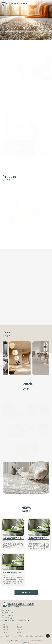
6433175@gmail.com (11, 618)
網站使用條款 (39, 641)
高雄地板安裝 (12, 636)
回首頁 (5, 624)
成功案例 (6, 630)
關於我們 (6, 627)
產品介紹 (20, 627)
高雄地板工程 (39, 636)
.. (44, 641)
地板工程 (31, 636)
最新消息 (20, 630)
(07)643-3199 (9, 613)
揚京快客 (16, 641)
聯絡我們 (20, 632)
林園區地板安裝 (22, 636)
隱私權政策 (31, 641)
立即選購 (42, 180)
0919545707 (11, 611)
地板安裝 (4, 636)
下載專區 (6, 632)
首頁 (18, 624)
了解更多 (42, 333)
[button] (25, 39)
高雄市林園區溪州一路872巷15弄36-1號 (17, 620)
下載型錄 (26, 486)
